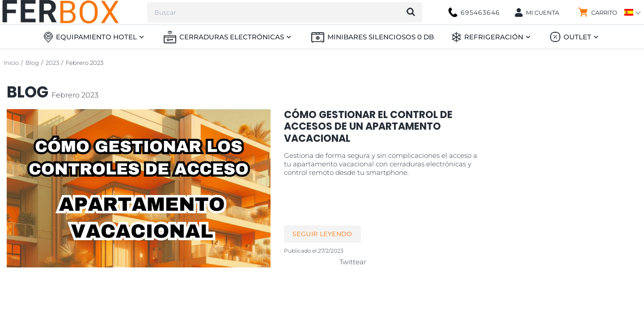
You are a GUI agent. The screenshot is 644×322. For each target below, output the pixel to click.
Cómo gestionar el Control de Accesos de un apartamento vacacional (368, 127)
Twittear (353, 262)
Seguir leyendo (322, 234)
